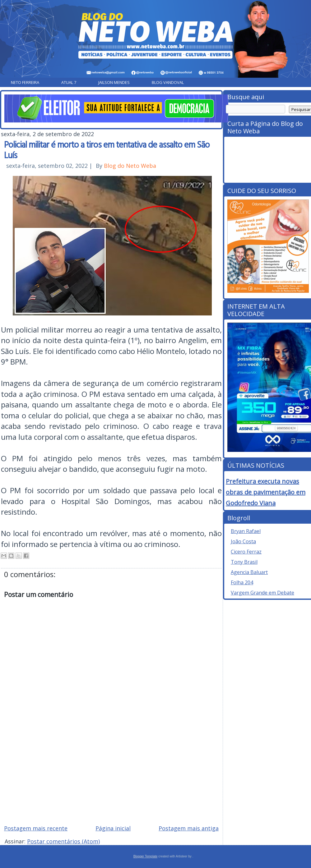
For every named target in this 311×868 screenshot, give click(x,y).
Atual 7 (69, 82)
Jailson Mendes (114, 82)
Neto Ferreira (25, 82)
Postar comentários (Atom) (63, 841)
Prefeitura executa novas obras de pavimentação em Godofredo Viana (266, 492)
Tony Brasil (244, 562)
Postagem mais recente (36, 828)
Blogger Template (146, 856)
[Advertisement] (111, 775)
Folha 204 (242, 582)
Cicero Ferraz (246, 552)
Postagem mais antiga (189, 828)
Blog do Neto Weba (130, 166)
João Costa (243, 541)
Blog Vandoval (168, 82)
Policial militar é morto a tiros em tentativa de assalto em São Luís (107, 149)
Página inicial (113, 828)
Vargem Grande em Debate (262, 593)
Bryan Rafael (246, 531)
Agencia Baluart (249, 572)
